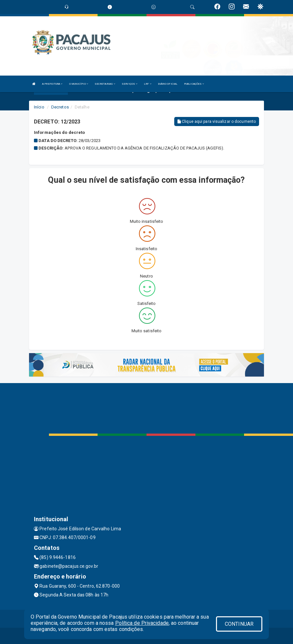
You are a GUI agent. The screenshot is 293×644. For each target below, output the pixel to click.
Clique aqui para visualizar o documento (217, 122)
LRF (148, 84)
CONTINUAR (239, 624)
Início (39, 107)
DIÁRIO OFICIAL (168, 84)
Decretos (60, 107)
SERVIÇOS (130, 84)
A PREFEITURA (52, 84)
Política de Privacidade (142, 623)
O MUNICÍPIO (79, 84)
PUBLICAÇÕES (194, 84)
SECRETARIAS (105, 84)
